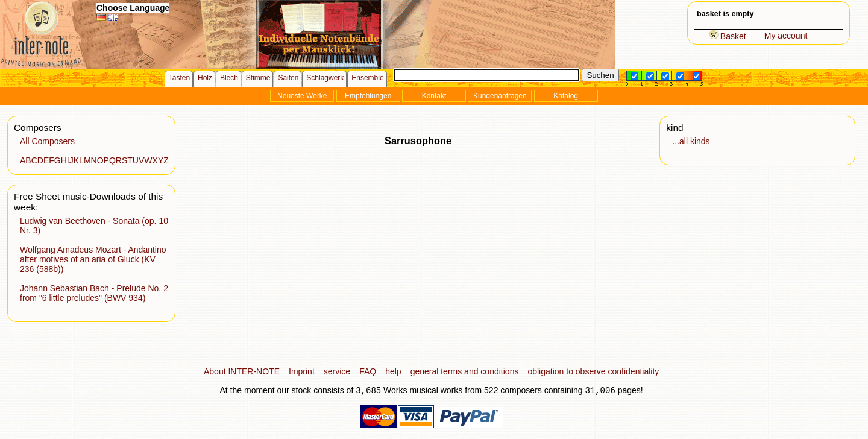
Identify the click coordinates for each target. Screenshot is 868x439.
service (337, 371)
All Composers (47, 141)
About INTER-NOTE (242, 371)
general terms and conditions (465, 371)
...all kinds (691, 141)
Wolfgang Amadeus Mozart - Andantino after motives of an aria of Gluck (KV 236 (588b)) (93, 259)
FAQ (368, 371)
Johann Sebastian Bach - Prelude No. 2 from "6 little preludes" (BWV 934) (94, 293)
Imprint (302, 371)
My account (786, 36)
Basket (728, 36)
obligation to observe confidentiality (593, 371)
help (393, 371)
